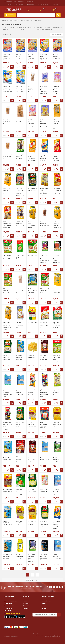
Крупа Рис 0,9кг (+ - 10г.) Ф (20, 291)
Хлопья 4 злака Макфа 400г (32, 256)
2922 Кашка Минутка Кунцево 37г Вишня (56, 57)
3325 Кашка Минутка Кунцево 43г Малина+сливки (8, 89)
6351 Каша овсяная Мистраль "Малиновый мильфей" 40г (32, 123)
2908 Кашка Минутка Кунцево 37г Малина (7, 57)
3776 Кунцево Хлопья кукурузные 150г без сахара (44, 159)
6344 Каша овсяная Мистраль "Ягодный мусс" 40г (56, 90)
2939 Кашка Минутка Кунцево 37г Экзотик (19, 57)
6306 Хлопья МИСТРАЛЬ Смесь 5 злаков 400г (57, 492)
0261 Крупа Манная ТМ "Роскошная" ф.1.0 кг (19, 325)
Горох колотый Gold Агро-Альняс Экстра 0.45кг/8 (57, 325)
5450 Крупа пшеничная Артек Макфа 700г (44, 524)
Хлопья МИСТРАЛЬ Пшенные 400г (57, 557)
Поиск (25, 601)
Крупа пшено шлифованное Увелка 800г (32, 523)
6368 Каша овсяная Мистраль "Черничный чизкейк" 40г (44, 90)
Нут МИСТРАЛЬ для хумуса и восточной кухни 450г (8, 557)
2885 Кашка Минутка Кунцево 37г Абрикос (44, 57)
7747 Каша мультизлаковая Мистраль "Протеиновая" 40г (32, 292)
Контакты (55, 5)
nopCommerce (14, 637)
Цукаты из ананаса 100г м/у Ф (32, 357)
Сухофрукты (58, 27)
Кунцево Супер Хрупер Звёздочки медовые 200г (32, 392)
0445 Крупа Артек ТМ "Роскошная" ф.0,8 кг (32, 225)
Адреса (44, 606)
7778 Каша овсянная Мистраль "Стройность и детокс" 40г (45, 259)
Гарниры (5, 30)
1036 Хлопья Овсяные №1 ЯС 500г (45, 491)
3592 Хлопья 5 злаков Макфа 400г (45, 291)
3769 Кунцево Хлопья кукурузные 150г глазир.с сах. (57, 159)
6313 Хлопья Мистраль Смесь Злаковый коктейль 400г (32, 558)
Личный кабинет (47, 601)
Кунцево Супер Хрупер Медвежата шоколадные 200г (45, 393)
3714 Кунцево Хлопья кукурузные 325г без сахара (57, 525)
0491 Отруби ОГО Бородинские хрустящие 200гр (44, 192)
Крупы (12, 27)
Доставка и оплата (11, 601)
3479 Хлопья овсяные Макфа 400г (7, 257)
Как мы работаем (43, 5)
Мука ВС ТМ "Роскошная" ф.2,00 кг (19, 557)
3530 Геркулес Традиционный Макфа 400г (20, 257)
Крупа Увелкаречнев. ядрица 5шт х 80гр (20, 459)
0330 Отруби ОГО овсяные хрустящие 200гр (57, 392)
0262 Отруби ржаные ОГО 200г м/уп (20, 157)
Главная (9, 5)
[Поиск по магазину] (34, 15)
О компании (19, 5)
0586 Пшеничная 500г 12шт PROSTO (44, 425)
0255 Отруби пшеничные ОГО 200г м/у (20, 224)
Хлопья (48, 27)
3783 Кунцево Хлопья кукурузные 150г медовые (32, 158)
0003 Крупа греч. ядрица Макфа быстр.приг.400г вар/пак (57, 359)
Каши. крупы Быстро (44, 30)
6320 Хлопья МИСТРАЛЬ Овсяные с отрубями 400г (56, 460)
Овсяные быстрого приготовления (30, 27)
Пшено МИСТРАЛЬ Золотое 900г (7, 523)
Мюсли (4, 27)
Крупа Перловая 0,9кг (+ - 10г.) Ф (20, 122)
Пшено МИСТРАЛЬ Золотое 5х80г (8, 458)
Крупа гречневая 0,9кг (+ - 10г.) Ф (44, 225)
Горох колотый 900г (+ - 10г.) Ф (8, 157)
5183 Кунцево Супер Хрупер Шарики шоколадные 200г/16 (7, 426)
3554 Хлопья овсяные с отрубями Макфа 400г (7, 292)
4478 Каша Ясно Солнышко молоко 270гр (20, 492)
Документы (30, 5)
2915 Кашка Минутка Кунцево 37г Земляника (32, 57)
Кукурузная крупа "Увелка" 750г (57, 424)
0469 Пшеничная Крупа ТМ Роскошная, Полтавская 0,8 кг (56, 124)
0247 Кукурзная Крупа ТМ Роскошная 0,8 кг (57, 226)
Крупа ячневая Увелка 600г (32, 323)
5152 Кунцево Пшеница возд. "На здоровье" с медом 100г (57, 191)
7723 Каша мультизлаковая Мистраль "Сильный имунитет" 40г (20, 192)
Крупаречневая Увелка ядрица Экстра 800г (8, 491)
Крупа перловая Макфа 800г (7, 357)
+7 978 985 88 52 (54, 587)
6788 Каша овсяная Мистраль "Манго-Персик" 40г (44, 123)
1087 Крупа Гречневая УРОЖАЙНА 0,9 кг (31, 459)
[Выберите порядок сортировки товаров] (56, 35)
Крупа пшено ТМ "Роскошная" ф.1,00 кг (57, 292)
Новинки (26, 608)
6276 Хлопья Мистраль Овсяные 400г (45, 458)
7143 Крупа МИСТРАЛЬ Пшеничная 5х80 (19, 358)
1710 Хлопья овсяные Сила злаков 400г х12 (44, 325)
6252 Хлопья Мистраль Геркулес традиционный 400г (7, 393)
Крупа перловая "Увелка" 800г (32, 424)
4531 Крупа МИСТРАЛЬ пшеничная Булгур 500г (44, 557)
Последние (27, 606)
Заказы (44, 604)
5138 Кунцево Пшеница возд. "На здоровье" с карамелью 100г (7, 226)
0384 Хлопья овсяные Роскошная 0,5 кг (8, 191)
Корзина (45, 608)
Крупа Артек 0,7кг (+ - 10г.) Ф (7, 122)
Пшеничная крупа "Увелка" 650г (20, 523)
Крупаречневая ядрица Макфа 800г (32, 190)
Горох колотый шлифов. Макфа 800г (20, 424)
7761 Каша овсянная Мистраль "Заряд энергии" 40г (56, 259)
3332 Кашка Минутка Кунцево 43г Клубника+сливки (20, 89)
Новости (26, 604)
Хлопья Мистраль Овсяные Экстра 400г (19, 392)
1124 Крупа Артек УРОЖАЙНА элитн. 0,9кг (44, 358)
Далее (37, 575)
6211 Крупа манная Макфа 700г (32, 491)
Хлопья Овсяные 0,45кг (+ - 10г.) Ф (31, 89)
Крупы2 (22, 30)
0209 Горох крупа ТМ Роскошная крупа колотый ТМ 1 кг (8, 326)
